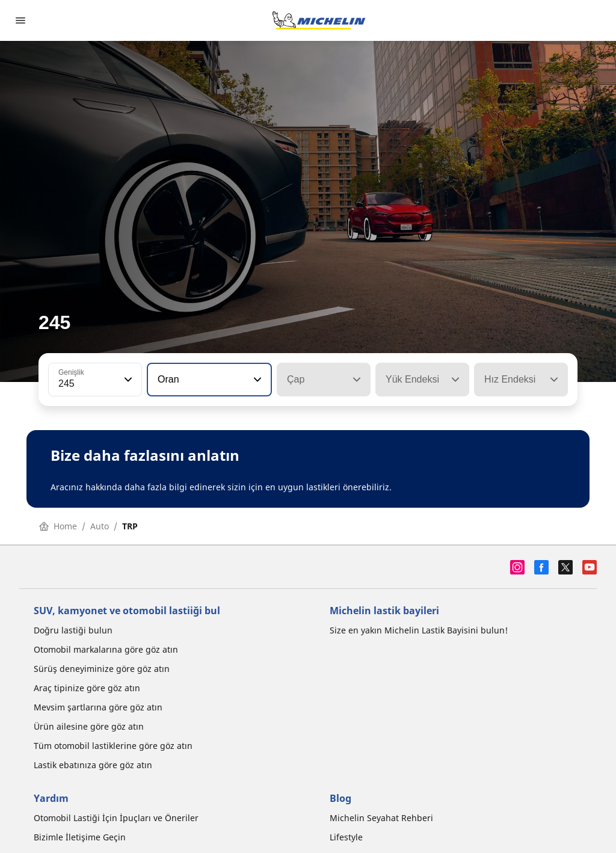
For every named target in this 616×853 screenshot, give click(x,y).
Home (58, 526)
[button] (127, 380)
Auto (100, 526)
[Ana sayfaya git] (319, 20)
